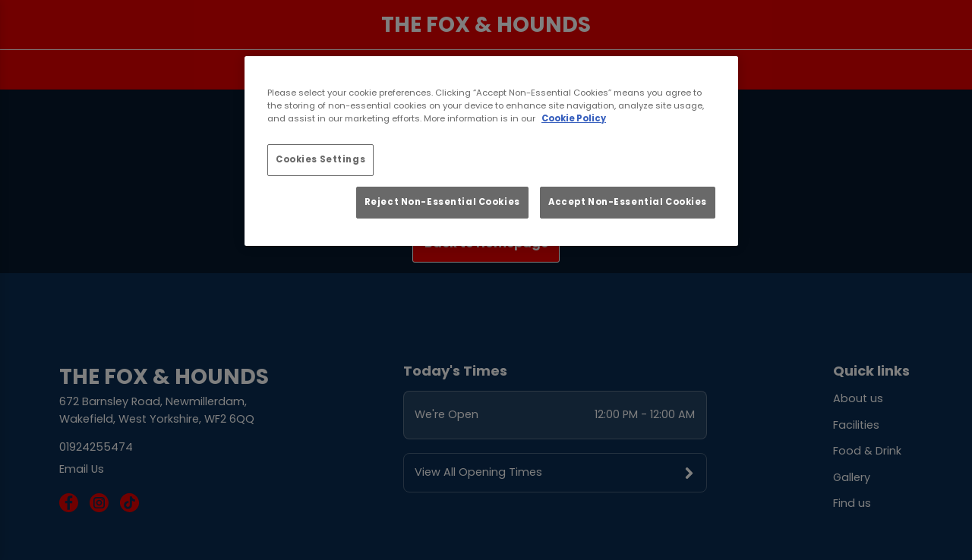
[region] (491, 151)
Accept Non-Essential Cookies (628, 202)
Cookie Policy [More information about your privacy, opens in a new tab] (574, 118)
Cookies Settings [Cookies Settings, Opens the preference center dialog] (320, 159)
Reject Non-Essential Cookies (442, 202)
